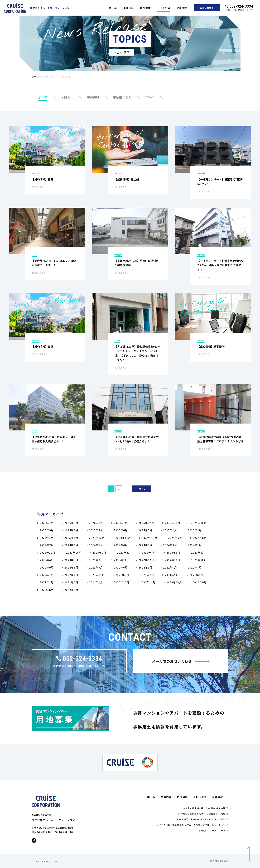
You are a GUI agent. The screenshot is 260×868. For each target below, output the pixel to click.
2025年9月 (47, 530)
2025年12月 (146, 523)
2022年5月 (145, 567)
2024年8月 (200, 538)
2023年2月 (96, 560)
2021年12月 (97, 575)
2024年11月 (123, 538)
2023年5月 (198, 553)
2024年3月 (145, 545)
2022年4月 (170, 567)
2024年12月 (97, 538)
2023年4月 (47, 560)
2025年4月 (170, 530)
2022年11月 (173, 560)
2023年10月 (74, 553)
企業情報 (182, 8)
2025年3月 (195, 530)
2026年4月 (47, 523)
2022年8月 (71, 567)
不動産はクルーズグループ (213, 830)
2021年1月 (96, 582)
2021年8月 (122, 575)
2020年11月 (148, 582)
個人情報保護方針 (219, 861)
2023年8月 (124, 553)
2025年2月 (47, 538)
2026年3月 (71, 523)
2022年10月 (199, 560)
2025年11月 (173, 523)
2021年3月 (47, 582)
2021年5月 (172, 575)
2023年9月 (99, 553)
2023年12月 (47, 553)
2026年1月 (121, 523)
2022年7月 (96, 567)
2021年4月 (197, 575)
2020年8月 (47, 590)
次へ (142, 489)
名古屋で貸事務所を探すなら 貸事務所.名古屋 (203, 814)
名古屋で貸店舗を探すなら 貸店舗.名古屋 (206, 808)
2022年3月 (195, 567)
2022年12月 (146, 560)
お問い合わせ (207, 8)
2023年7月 (149, 553)
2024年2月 (170, 545)
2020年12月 (122, 582)
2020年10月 (174, 582)
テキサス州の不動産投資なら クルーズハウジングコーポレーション (192, 825)
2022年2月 (47, 575)
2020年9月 (200, 582)
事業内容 (129, 8)
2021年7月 (147, 575)
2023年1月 (121, 560)
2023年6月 (173, 553)
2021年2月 (71, 582)
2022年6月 (121, 567)
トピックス (164, 8)
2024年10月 (150, 538)
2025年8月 (71, 530)
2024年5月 (96, 545)
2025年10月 (199, 523)
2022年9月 (47, 567)
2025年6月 (121, 530)
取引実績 (145, 8)
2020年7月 (71, 590)
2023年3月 (71, 560)
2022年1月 (71, 575)
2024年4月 (121, 545)
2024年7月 (47, 545)
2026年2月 (96, 523)
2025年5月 (145, 530)
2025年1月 (71, 538)
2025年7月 (96, 530)
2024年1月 (195, 545)
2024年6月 (71, 545)
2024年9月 (175, 538)
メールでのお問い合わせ (181, 661)
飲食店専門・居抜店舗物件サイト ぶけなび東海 (203, 819)
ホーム (113, 8)
